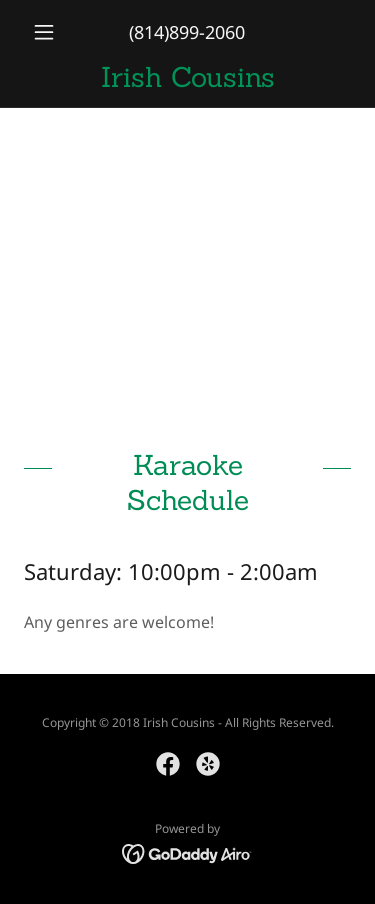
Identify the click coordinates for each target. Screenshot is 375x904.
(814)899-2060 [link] (187, 32)
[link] (187, 77)
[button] (48, 32)
